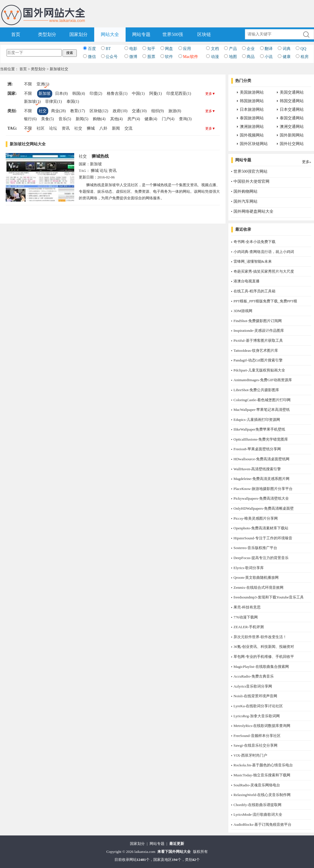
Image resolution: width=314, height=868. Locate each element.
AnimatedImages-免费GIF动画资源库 (263, 380)
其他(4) (116, 119)
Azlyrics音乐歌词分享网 (253, 686)
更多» (307, 162)
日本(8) (61, 94)
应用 (187, 49)
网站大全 (110, 34)
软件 (169, 57)
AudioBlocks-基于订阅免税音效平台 (262, 824)
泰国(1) (73, 102)
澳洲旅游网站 (252, 127)
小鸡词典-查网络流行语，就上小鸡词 (264, 252)
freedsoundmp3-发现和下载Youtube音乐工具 (269, 597)
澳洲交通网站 (292, 127)
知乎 (151, 49)
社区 (41, 128)
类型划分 (47, 34)
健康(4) (151, 119)
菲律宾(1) (53, 102)
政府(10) (120, 111)
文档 (215, 49)
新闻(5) (82, 119)
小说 (269, 57)
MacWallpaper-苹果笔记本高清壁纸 (262, 410)
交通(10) (139, 111)
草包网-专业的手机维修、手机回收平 (264, 657)
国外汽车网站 (245, 201)
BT (108, 49)
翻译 (269, 49)
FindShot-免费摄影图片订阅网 (258, 321)
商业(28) (58, 111)
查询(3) (185, 119)
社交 (43, 111)
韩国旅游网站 (252, 101)
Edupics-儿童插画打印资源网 (257, 420)
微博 (133, 57)
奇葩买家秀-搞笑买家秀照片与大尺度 (264, 271)
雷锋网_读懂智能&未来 (253, 261)
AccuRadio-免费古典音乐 (254, 676)
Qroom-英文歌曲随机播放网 (256, 577)
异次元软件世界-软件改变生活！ (260, 637)
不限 (28, 84)
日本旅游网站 (252, 109)
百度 (92, 49)
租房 (305, 57)
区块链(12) (99, 111)
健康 (287, 57)
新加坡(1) (32, 102)
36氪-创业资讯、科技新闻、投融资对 (264, 647)
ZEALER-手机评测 (249, 627)
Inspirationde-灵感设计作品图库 (259, 330)
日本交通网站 (292, 109)
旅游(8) (175, 111)
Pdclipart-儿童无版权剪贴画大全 (259, 370)
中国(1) (138, 94)
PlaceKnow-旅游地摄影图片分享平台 (263, 489)
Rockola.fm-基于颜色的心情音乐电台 (263, 765)
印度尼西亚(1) (179, 94)
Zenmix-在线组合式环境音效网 (258, 587)
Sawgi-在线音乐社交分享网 (255, 745)
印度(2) (96, 94)
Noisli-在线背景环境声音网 (255, 696)
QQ (303, 49)
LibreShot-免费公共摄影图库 (256, 390)
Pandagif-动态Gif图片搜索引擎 (258, 360)
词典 (287, 49)
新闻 (116, 128)
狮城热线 (100, 156)
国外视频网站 (252, 135)
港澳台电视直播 (246, 281)
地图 (233, 57)
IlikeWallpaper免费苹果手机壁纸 (259, 429)
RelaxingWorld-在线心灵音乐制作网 (262, 795)
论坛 (53, 128)
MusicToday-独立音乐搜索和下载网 (262, 775)
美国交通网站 (292, 92)
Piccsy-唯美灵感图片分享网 (256, 518)
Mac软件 (191, 57)
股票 (151, 57)
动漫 (215, 57)
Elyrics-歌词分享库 (249, 568)
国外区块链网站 (254, 144)
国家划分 (78, 34)
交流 (128, 128)
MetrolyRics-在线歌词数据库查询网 (262, 726)
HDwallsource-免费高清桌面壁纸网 (261, 459)
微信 (92, 57)
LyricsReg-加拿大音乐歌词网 (257, 716)
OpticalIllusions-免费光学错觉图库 (261, 439)
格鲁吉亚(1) (117, 94)
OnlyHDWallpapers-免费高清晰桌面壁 (264, 508)
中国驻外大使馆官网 (251, 181)
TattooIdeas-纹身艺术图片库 (256, 350)
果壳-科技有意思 (247, 607)
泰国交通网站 (292, 118)
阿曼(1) (156, 94)
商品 (251, 57)
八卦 (103, 128)
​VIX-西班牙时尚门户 (250, 755)
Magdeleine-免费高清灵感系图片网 (261, 479)
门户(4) (168, 119)
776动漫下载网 (246, 617)
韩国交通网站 (292, 101)
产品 (233, 49)
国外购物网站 (245, 191)
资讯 (66, 128)
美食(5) (47, 119)
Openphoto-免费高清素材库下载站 (261, 528)
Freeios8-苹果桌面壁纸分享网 (257, 449)
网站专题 (141, 34)
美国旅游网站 (252, 92)
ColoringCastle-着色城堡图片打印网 (262, 400)
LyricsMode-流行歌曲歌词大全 (258, 814)
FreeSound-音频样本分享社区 (257, 736)
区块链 (204, 34)
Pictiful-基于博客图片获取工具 (258, 340)
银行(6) (30, 119)
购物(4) (99, 119)
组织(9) (158, 111)
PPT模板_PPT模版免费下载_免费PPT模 (265, 301)
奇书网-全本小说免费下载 (254, 242)
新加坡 (45, 94)
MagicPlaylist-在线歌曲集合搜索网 (261, 667)
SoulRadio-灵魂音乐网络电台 (257, 785)
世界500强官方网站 (250, 171)
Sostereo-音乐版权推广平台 (255, 548)
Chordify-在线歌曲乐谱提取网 (257, 805)
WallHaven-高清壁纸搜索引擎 (257, 469)
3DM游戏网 (243, 311)
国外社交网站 (292, 144)
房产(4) (134, 119)
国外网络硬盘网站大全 (253, 211)
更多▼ (210, 94)
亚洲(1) (43, 84)
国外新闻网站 (292, 135)
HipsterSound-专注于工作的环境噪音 (263, 538)
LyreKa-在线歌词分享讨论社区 (258, 706)
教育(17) (78, 111)
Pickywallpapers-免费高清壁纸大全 (261, 498)
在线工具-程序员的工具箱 (254, 291)
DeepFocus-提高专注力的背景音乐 (261, 558)
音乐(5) (65, 119)
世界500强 (173, 34)
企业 (251, 49)
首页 (16, 34)
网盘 (169, 49)
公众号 (112, 57)
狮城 (91, 128)
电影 (133, 49)
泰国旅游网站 (252, 118)
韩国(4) (78, 94)
